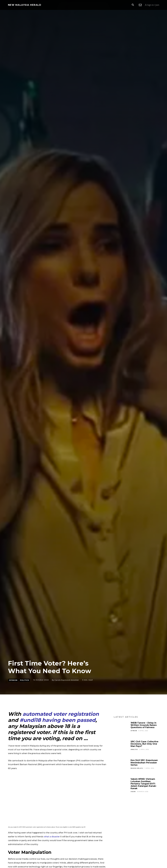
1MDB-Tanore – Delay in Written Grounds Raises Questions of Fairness (144, 725)
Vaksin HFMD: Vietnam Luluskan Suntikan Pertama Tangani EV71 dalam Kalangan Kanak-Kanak (144, 784)
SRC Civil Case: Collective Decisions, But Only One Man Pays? (144, 744)
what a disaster (52, 837)
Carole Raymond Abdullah (67, 680)
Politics (24, 680)
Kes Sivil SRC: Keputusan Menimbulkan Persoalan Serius (144, 763)
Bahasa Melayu (137, 768)
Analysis (134, 749)
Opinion (13, 680)
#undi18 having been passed (58, 720)
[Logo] (25, 5)
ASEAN (133, 792)
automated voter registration (61, 714)
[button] (133, 5)
